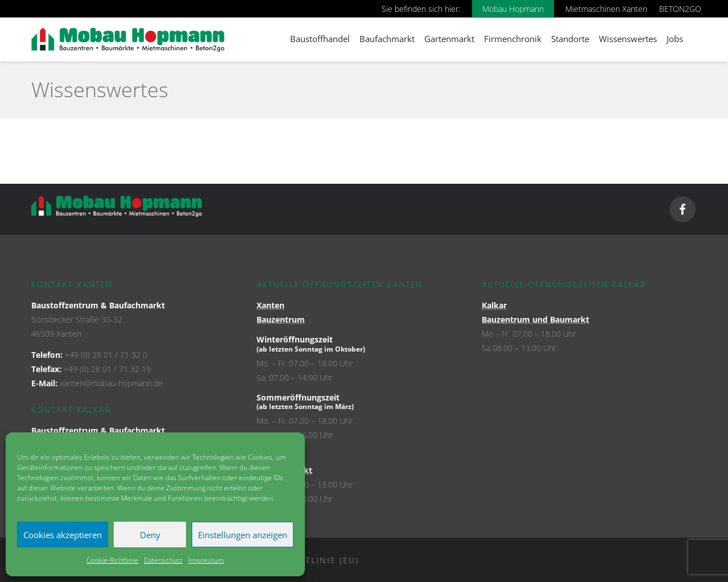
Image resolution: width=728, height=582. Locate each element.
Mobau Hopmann (513, 9)
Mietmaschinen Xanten (606, 9)
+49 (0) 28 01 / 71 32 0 (106, 355)
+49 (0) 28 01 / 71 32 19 (107, 369)
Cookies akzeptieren (63, 535)
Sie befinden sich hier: (421, 9)
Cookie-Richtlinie (112, 560)
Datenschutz (163, 560)
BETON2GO (680, 9)
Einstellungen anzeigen (243, 535)
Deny (150, 535)
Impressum (206, 560)
